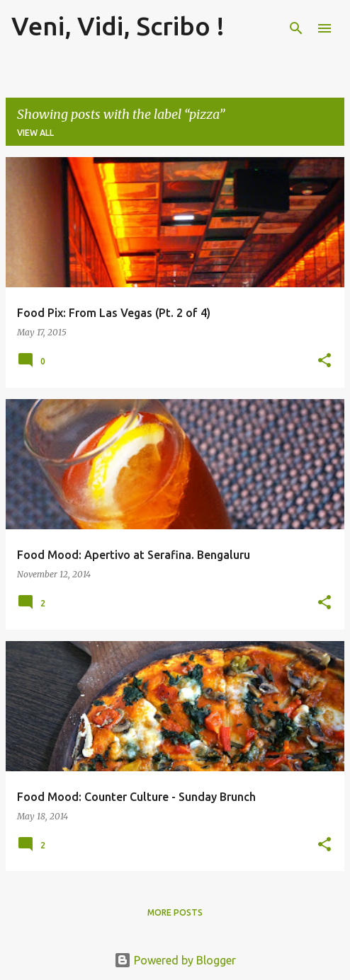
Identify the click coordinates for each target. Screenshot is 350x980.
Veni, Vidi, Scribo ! (118, 26)
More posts (175, 912)
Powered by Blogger (175, 960)
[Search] (296, 28)
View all (35, 133)
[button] (324, 361)
